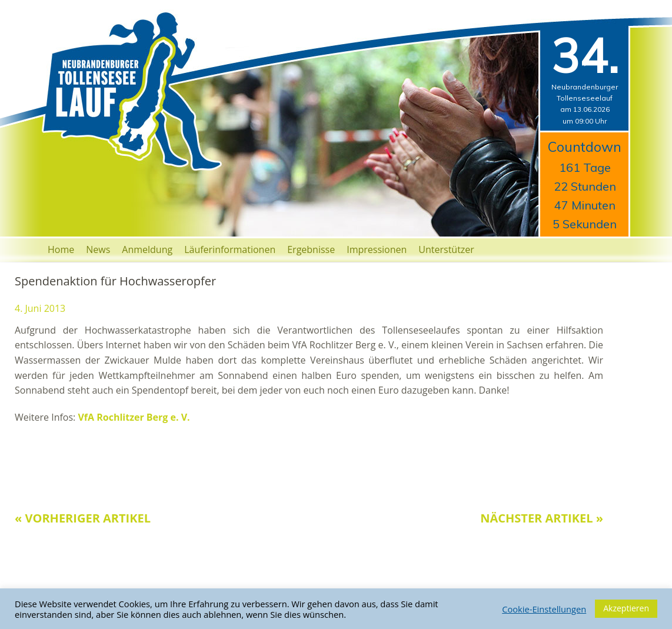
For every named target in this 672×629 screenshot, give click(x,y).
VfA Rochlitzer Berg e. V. (134, 417)
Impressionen (377, 249)
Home (61, 249)
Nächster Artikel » (542, 518)
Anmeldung (147, 249)
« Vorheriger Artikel (83, 518)
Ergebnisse (311, 249)
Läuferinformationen (230, 249)
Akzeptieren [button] (626, 608)
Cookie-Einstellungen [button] (544, 609)
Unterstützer (446, 249)
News (98, 249)
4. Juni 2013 (40, 308)
